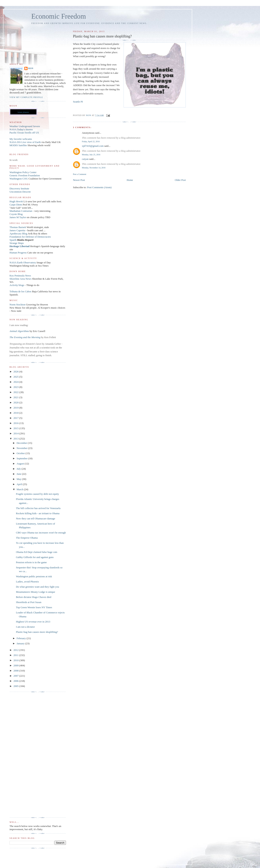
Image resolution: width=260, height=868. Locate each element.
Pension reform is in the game (31, 562)
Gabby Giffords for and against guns (35, 557)
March (20, 489)
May (19, 479)
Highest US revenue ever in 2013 (33, 622)
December (22, 443)
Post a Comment (80, 174)
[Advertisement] (25, 755)
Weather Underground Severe (25, 126)
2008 (16, 671)
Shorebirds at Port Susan (29, 602)
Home (130, 180)
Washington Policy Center (23, 172)
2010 (16, 660)
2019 (16, 408)
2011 (16, 655)
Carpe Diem (16, 205)
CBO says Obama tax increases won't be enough (41, 533)
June (19, 474)
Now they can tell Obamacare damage (35, 518)
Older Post (180, 180)
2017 (16, 418)
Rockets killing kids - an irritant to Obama (38, 513)
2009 (16, 665)
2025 (16, 377)
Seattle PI (78, 102)
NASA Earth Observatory (23, 262)
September (22, 458)
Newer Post (79, 180)
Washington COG (19, 179)
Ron (31, 68)
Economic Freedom (59, 16)
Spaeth (13, 240)
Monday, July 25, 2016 (91, 155)
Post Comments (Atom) (99, 187)
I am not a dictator (25, 627)
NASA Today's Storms (21, 129)
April (20, 484)
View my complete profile (26, 97)
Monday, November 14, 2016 (94, 168)
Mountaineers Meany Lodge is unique (35, 592)
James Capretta (17, 230)
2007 (16, 676)
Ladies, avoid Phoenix (27, 582)
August (21, 464)
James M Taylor (18, 217)
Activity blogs (17, 285)
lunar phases (23, 112)
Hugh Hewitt (16, 201)
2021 (16, 397)
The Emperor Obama (27, 538)
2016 (16, 423)
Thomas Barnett (18, 227)
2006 (16, 681)
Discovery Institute (19, 188)
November (22, 448)
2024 (16, 382)
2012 (16, 650)
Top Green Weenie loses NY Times (34, 607)
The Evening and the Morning (25, 337)
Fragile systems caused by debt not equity (37, 494)
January (21, 643)
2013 (16, 439)
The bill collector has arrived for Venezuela (38, 508)
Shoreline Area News (20, 279)
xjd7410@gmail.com (93, 146)
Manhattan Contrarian (21, 211)
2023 (16, 387)
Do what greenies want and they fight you (37, 587)
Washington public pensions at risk (34, 576)
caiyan (85, 159)
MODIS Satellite (18, 145)
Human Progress (18, 253)
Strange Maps (17, 243)
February (22, 638)
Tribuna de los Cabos (20, 291)
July (19, 469)
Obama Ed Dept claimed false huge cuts (37, 552)
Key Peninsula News (20, 276)
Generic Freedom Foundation (25, 175)
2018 (16, 413)
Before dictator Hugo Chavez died (33, 597)
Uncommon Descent (20, 192)
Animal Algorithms (20, 331)
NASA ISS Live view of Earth (25, 142)
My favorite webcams (21, 139)
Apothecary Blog (19, 234)
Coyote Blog (16, 214)
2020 (16, 402)
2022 (16, 392)
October (21, 453)
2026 (16, 372)
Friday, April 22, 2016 (91, 141)
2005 (16, 686)
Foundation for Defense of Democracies (30, 237)
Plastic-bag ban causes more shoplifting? (37, 632)
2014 (16, 433)
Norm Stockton (17, 305)
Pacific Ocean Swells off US (24, 133)
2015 (16, 428)
